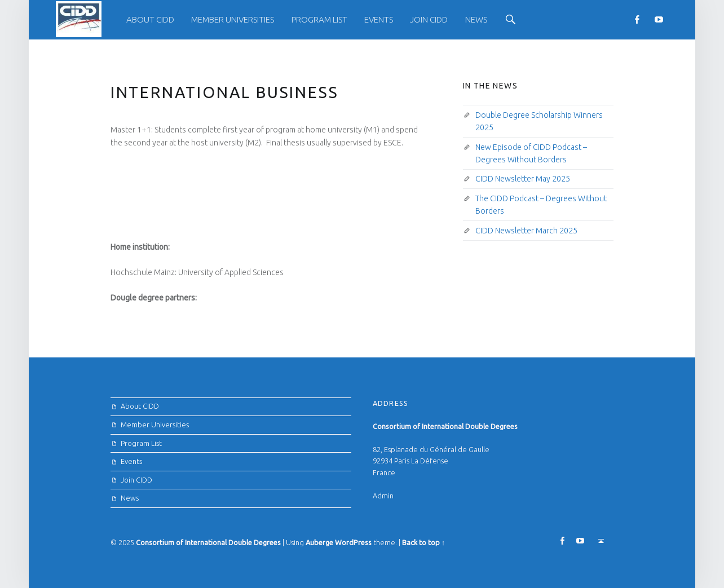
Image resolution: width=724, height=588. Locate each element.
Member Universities (233, 19)
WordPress (353, 542)
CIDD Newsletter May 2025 (523, 179)
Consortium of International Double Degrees (208, 542)
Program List (319, 19)
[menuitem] (150, 20)
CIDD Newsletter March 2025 (526, 231)
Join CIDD (429, 19)
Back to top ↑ (423, 542)
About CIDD (150, 19)
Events (379, 19)
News (476, 19)
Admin (383, 496)
